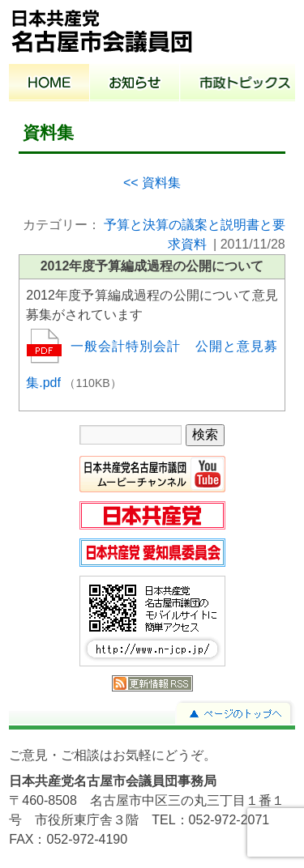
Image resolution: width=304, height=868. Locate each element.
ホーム (49, 84)
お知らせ (135, 84)
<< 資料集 (152, 183)
